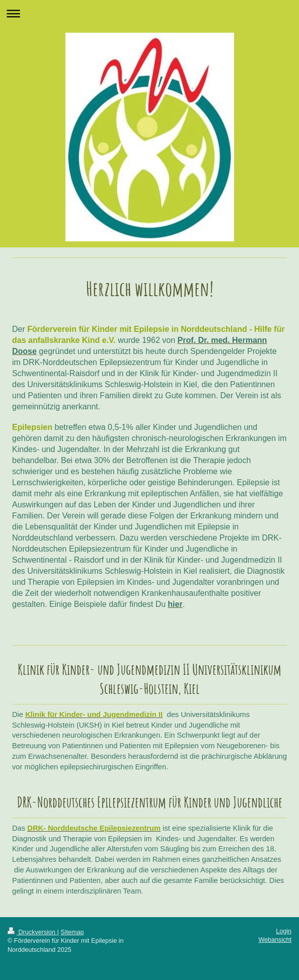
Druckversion (32, 932)
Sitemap (72, 932)
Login (284, 931)
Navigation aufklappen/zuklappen (149, 13)
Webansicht (275, 940)
